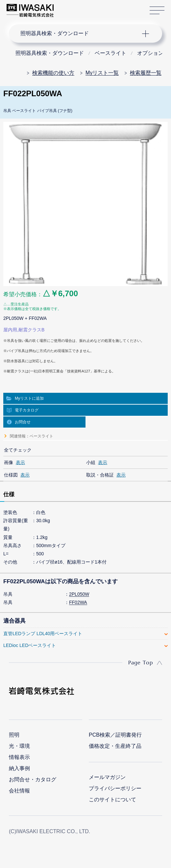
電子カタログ (27, 410)
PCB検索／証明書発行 (115, 735)
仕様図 (11, 475)
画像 (9, 462)
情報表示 (19, 757)
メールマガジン (107, 777)
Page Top (141, 662)
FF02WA (78, 602)
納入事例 (19, 768)
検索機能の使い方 (53, 73)
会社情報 (19, 791)
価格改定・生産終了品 (115, 746)
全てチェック (18, 450)
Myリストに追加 (29, 398)
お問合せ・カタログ (33, 779)
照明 (14, 735)
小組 (91, 462)
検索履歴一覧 (146, 73)
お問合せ (23, 422)
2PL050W (79, 594)
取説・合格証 (100, 475)
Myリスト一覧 (102, 73)
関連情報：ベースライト (32, 436)
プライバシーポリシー (115, 788)
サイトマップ (157, 11)
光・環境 (19, 746)
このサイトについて (112, 800)
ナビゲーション (79, 33)
